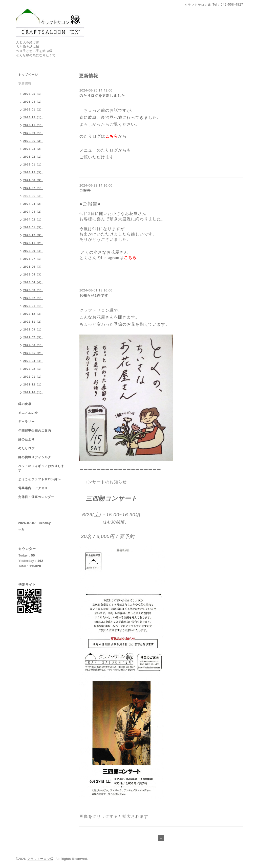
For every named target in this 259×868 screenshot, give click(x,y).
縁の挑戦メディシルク (35, 457)
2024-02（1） (33, 219)
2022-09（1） (33, 329)
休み (21, 529)
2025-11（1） (33, 125)
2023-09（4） (33, 251)
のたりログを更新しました (102, 96)
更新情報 (25, 84)
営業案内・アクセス (33, 488)
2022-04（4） (33, 361)
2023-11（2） (33, 243)
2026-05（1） (33, 94)
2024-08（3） (33, 180)
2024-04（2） (33, 204)
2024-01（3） (33, 227)
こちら (112, 136)
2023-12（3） (33, 235)
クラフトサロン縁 (40, 859)
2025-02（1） (33, 157)
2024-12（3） (33, 172)
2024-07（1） (33, 188)
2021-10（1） (33, 392)
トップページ (28, 75)
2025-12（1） (33, 117)
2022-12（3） (33, 314)
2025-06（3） (33, 141)
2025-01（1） (33, 164)
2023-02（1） (33, 298)
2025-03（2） (33, 149)
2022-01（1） (33, 377)
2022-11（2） (33, 322)
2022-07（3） (33, 337)
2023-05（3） (33, 274)
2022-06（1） (33, 345)
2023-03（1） (33, 290)
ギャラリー (26, 422)
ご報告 (85, 191)
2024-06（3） (33, 196)
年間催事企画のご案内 (35, 431)
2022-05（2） (33, 353)
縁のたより (26, 439)
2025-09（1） (33, 133)
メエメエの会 (28, 413)
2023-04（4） (33, 282)
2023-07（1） (33, 259)
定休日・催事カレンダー (36, 497)
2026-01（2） (33, 109)
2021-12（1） (33, 384)
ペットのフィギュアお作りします (41, 468)
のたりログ (26, 448)
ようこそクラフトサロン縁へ (40, 479)
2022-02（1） (33, 369)
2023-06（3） (33, 267)
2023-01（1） (33, 306)
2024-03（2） (33, 212)
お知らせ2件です (94, 296)
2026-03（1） (33, 102)
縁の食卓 (25, 404)
